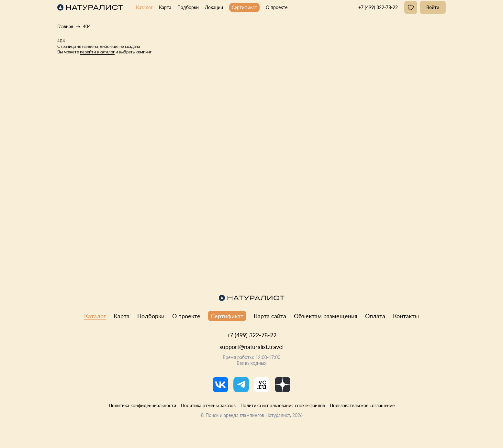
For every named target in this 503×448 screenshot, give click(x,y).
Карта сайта (270, 316)
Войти (433, 7)
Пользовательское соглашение (362, 405)
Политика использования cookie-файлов (283, 405)
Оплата (375, 316)
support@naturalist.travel (251, 347)
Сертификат (244, 7)
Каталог (144, 7)
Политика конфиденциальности (142, 405)
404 (87, 26)
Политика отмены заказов (208, 405)
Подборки (188, 7)
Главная (65, 26)
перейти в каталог (97, 52)
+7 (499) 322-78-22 (251, 335)
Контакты (406, 316)
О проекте (277, 7)
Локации (214, 7)
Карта (165, 7)
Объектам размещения (326, 316)
